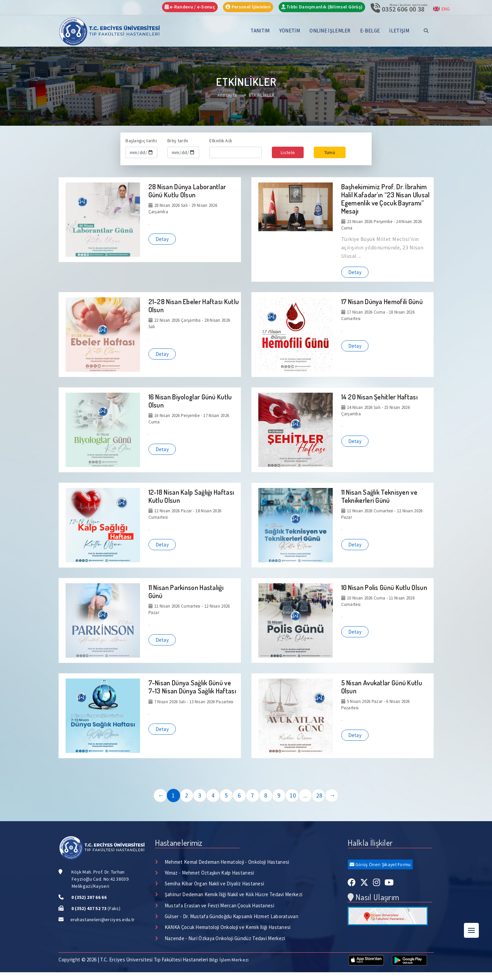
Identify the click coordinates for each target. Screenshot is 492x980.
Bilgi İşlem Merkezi (229, 960)
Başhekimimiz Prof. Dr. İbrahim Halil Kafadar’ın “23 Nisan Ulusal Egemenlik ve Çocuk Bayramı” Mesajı (385, 199)
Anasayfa (227, 95)
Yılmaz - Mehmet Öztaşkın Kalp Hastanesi (209, 873)
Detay (162, 239)
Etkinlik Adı (221, 141)
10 (293, 795)
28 (319, 795)
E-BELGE (370, 31)
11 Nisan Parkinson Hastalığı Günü (186, 591)
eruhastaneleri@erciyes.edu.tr (103, 920)
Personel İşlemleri (248, 7)
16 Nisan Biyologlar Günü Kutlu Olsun (190, 401)
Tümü (330, 152)
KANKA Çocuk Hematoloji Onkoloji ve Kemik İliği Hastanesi (228, 928)
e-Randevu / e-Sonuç (190, 7)
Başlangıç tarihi (141, 141)
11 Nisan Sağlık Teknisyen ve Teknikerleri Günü (379, 496)
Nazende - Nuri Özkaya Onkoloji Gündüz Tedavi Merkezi (225, 939)
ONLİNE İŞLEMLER (330, 31)
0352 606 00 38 (403, 9)
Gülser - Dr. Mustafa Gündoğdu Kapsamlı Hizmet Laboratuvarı (232, 917)
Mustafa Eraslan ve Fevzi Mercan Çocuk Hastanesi (219, 906)
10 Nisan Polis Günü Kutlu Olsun (384, 587)
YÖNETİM (290, 31)
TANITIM (260, 31)
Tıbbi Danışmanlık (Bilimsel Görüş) (322, 7)
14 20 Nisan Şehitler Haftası (379, 397)
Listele (288, 152)
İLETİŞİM (399, 31)
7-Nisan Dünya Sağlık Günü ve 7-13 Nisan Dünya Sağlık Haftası (192, 687)
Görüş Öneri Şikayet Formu (381, 864)
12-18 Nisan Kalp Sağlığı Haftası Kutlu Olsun (191, 496)
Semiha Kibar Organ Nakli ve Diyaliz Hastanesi (215, 884)
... (306, 795)
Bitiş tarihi (178, 141)
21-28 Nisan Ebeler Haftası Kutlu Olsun (194, 305)
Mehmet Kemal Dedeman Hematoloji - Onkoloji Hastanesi (227, 862)
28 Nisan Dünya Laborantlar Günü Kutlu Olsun (187, 191)
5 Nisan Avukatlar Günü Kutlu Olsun (382, 687)
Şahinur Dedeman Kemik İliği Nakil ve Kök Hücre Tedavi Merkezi (234, 895)
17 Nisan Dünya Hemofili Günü (382, 301)
